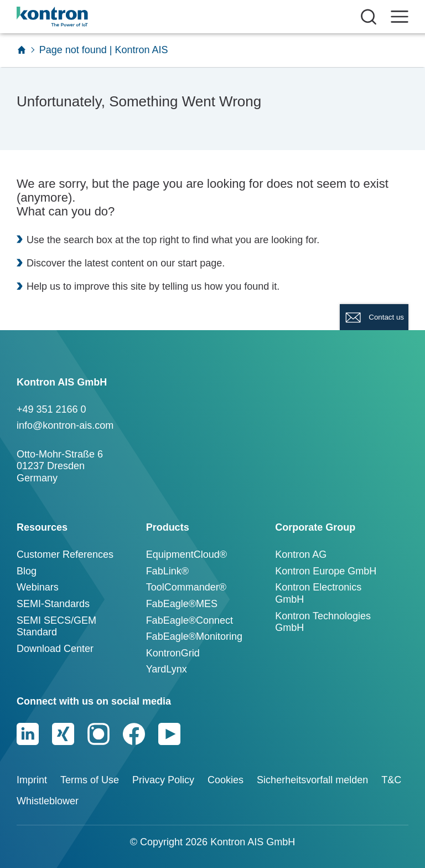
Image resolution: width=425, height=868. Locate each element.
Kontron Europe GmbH (326, 571)
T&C (391, 780)
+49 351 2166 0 (51, 409)
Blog (27, 571)
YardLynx (167, 669)
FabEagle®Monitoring (194, 636)
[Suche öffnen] (369, 17)
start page (200, 263)
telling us (182, 286)
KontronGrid (173, 653)
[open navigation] (400, 17)
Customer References (65, 554)
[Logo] (70, 17)
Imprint (32, 780)
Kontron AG (301, 554)
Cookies (226, 780)
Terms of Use (90, 780)
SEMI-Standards (53, 604)
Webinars (38, 587)
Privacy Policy (163, 780)
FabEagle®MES (182, 604)
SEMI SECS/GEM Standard (56, 626)
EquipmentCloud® (186, 554)
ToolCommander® (186, 587)
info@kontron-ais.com (65, 425)
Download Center (55, 649)
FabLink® (167, 571)
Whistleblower (48, 801)
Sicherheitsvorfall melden (312, 780)
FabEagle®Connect (190, 620)
